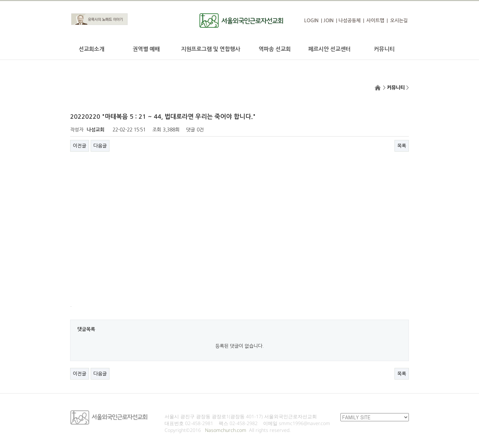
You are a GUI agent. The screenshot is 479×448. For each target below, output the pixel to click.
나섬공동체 (349, 21)
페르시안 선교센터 (329, 49)
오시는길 (399, 21)
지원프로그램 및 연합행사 (211, 49)
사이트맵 (375, 21)
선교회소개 (92, 49)
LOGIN (311, 21)
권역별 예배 (146, 49)
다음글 (100, 146)
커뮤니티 (384, 49)
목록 (402, 146)
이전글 (80, 146)
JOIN (328, 21)
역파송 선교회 (275, 49)
